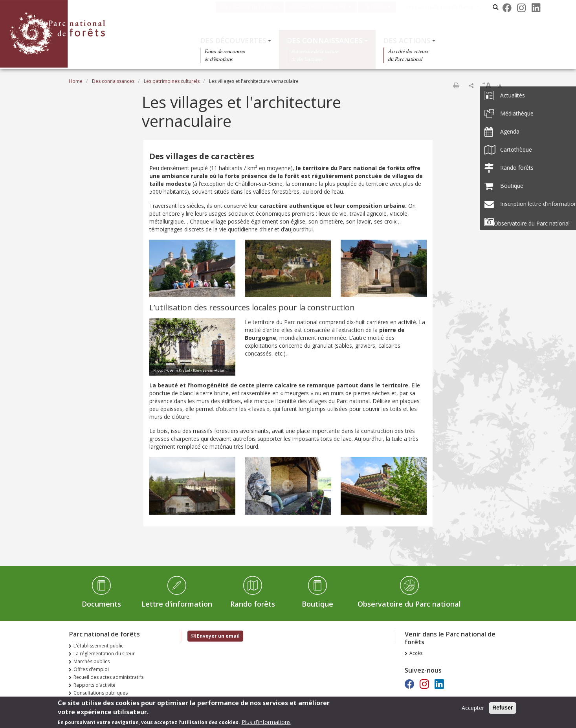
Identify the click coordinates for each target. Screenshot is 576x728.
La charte (380, 7)
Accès (416, 653)
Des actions (407, 40)
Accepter (473, 709)
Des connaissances (325, 40)
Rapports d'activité (94, 685)
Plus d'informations (266, 723)
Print (456, 85)
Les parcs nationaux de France (446, 7)
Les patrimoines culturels (172, 81)
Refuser (503, 709)
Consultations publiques (324, 7)
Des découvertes (233, 40)
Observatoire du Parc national (409, 604)
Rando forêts (253, 604)
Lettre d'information (177, 604)
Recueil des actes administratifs (108, 677)
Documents (101, 604)
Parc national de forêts (253, 7)
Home (76, 81)
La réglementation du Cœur (104, 654)
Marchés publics (92, 661)
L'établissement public (98, 646)
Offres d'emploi (91, 669)
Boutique (317, 604)
